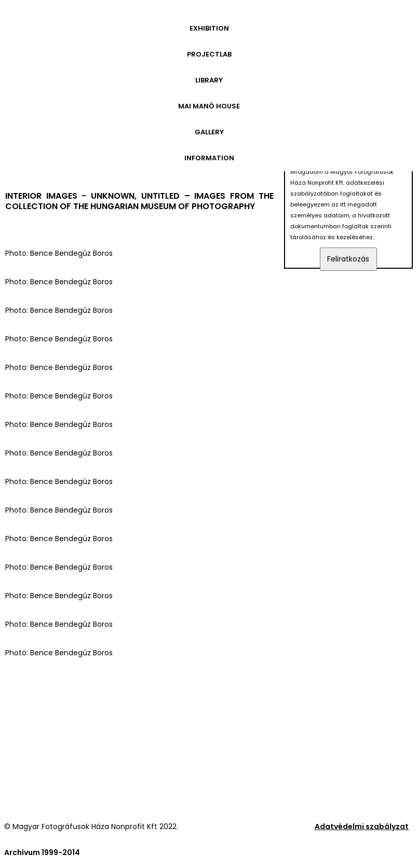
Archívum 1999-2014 (42, 852)
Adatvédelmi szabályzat (362, 826)
